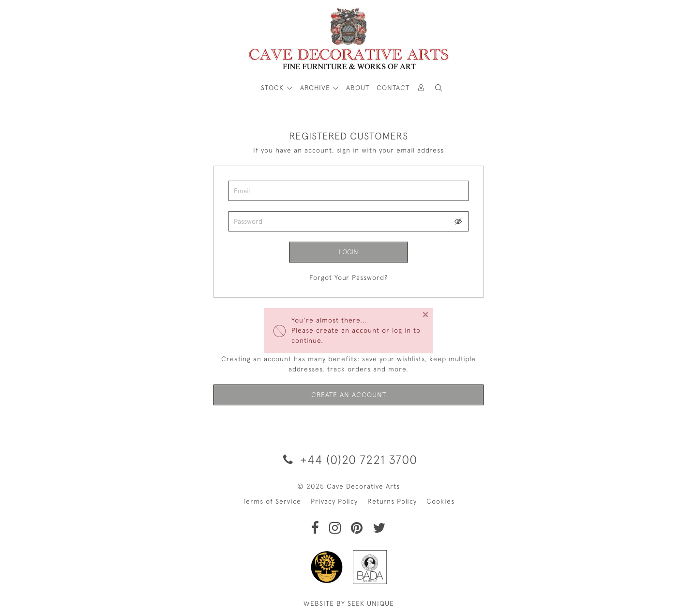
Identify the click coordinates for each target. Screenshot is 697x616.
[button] (439, 88)
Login (348, 252)
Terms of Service (272, 501)
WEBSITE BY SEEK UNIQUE (349, 603)
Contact (393, 88)
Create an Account (349, 395)
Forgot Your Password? (348, 277)
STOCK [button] (273, 88)
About (358, 88)
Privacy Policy (334, 501)
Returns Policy (392, 501)
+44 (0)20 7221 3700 (348, 459)
